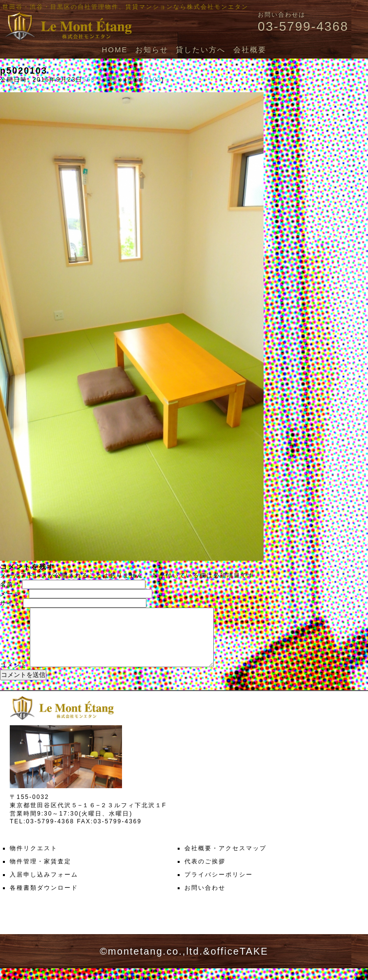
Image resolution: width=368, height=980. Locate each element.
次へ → (37, 88)
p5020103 (144, 80)
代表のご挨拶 (205, 873)
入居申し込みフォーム (44, 886)
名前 (10, 585)
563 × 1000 (102, 80)
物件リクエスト (34, 860)
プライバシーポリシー (219, 886)
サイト (10, 603)
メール (13, 594)
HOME (114, 50)
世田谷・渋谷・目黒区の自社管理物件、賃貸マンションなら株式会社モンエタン (125, 7)
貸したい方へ (201, 50)
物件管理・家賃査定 (41, 873)
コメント (14, 677)
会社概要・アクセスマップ (225, 860)
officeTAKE (239, 963)
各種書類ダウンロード (44, 899)
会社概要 (250, 50)
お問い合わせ (205, 899)
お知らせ (152, 50)
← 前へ (11, 88)
